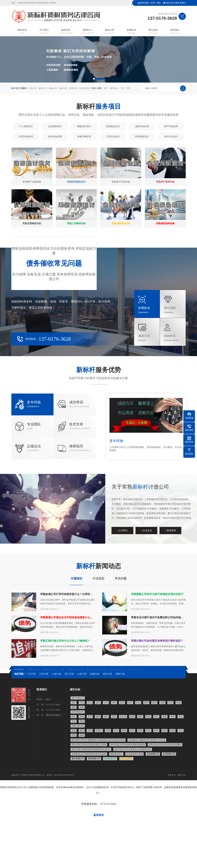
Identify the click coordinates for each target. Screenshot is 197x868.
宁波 (82, 703)
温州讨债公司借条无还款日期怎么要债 (89, 745)
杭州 (74, 703)
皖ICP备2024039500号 (64, 775)
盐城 (132, 717)
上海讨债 (56, 674)
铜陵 (82, 735)
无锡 (82, 717)
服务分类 (109, 32)
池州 (108, 730)
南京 (74, 717)
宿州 (164, 730)
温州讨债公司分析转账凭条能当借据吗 (128, 745)
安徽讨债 (95, 674)
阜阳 (74, 735)
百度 (153, 3)
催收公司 (63, 88)
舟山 (138, 703)
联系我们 (182, 3)
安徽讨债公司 (78, 726)
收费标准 (131, 32)
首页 (106, 88)
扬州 (98, 717)
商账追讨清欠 (84, 126)
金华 (130, 703)
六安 (181, 730)
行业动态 (99, 578)
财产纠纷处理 (171, 126)
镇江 (156, 717)
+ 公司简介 (122, 530)
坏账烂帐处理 (84, 136)
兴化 (181, 717)
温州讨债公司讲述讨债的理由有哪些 (165, 745)
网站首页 (22, 32)
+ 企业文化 (146, 530)
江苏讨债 (44, 674)
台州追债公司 (153, 754)
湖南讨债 (120, 674)
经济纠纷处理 (26, 136)
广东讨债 (31, 674)
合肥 (74, 730)
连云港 (123, 717)
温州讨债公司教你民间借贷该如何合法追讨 (91, 749)
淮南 (140, 730)
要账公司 (43, 88)
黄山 (116, 730)
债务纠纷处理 (142, 126)
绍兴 (90, 703)
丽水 (154, 703)
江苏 (122, 88)
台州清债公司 (110, 759)
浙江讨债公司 (78, 698)
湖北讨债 (107, 674)
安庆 (132, 730)
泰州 (172, 717)
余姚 (162, 703)
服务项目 (66, 32)
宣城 (172, 730)
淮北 (148, 730)
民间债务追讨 (142, 136)
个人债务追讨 (26, 126)
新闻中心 (88, 32)
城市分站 (170, 3)
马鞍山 (99, 730)
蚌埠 (156, 730)
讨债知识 (76, 578)
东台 (74, 721)
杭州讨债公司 (85, 88)
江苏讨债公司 (78, 712)
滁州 (124, 730)
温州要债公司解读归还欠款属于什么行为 (147, 740)
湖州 (114, 703)
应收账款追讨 (113, 126)
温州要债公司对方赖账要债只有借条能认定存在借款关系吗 (98, 740)
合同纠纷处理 (55, 136)
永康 (82, 707)
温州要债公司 (94, 759)
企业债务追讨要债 (134, 754)
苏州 (114, 717)
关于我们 (44, 32)
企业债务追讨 (55, 126)
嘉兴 (122, 703)
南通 (164, 717)
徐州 (106, 717)
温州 (98, 703)
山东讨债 (82, 674)
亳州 (82, 730)
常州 (90, 717)
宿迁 (148, 717)
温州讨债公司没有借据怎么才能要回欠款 (133, 749)
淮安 (140, 717)
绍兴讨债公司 (126, 759)
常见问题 (121, 578)
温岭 (74, 707)
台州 (106, 703)
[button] (94, 79)
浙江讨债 (69, 674)
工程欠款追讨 (113, 136)
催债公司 (53, 88)
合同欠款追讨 (171, 136)
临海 (179, 703)
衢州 (146, 703)
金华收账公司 (169, 754)
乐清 (170, 703)
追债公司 (73, 88)
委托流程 (153, 32)
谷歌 (158, 3)
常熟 (128, 88)
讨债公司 (33, 88)
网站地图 (145, 3)
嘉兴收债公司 (78, 759)
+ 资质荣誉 (170, 530)
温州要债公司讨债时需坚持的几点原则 (89, 754)
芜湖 (90, 730)
